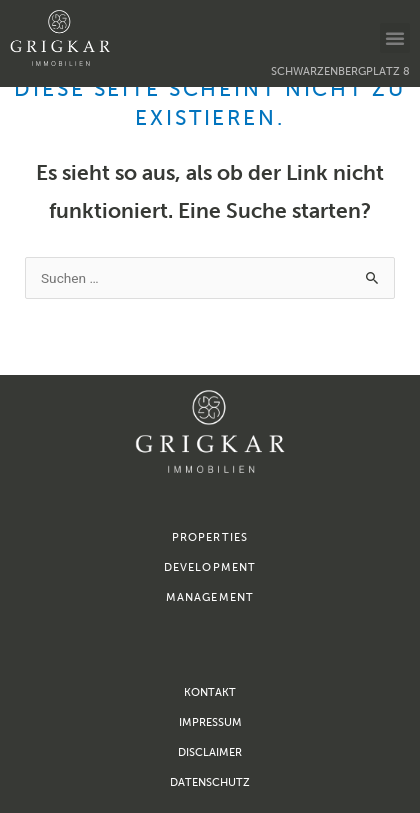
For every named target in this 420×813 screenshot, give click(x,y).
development (210, 567)
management (210, 597)
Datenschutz (210, 782)
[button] (395, 38)
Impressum (210, 722)
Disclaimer (210, 752)
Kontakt (210, 692)
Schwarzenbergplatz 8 (340, 71)
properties (210, 537)
